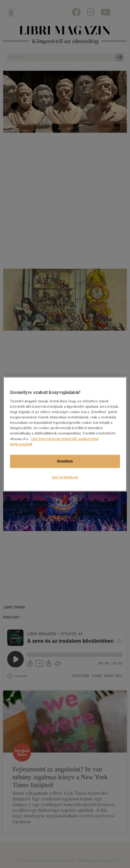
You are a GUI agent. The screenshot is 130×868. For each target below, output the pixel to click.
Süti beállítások (65, 477)
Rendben (65, 461)
